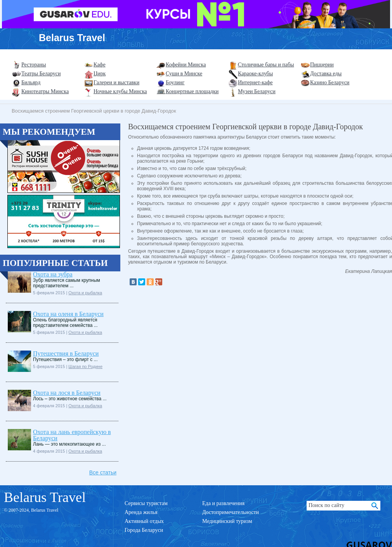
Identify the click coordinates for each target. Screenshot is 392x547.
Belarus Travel (72, 38)
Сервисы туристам (146, 503)
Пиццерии (322, 65)
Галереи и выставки (116, 82)
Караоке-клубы (255, 74)
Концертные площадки (192, 91)
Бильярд (31, 82)
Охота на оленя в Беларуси (68, 314)
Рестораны (34, 65)
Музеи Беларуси (257, 91)
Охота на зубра (53, 274)
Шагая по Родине (85, 366)
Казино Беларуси (330, 82)
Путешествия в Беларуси (66, 353)
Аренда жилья (141, 512)
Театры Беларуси (41, 74)
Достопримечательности (231, 512)
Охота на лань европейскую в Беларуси (72, 435)
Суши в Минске (184, 74)
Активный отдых (144, 521)
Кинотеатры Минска (45, 91)
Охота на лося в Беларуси (67, 393)
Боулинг (175, 82)
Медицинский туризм (227, 521)
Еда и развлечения (223, 503)
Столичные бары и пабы (266, 65)
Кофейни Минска (186, 65)
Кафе (100, 65)
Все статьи (103, 472)
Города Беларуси (144, 530)
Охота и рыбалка (85, 293)
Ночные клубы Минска (120, 91)
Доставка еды (326, 74)
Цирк (100, 74)
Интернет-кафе (255, 82)
